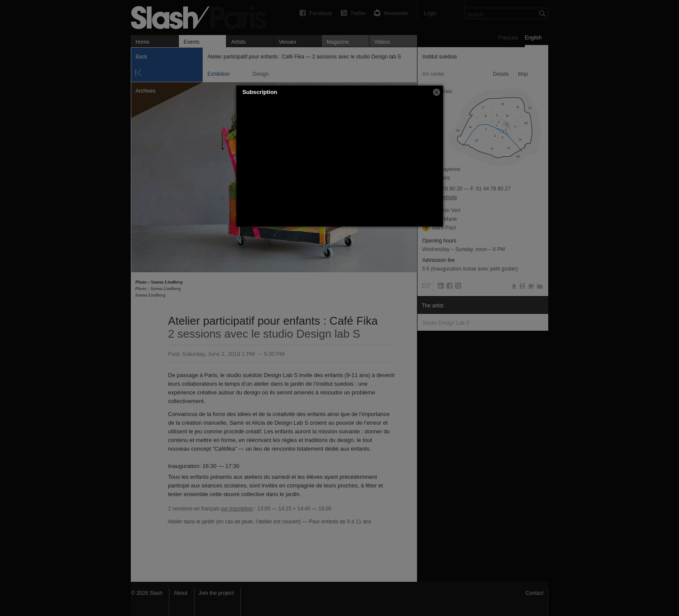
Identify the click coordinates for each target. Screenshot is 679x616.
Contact (535, 593)
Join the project (216, 593)
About (180, 593)
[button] (436, 92)
